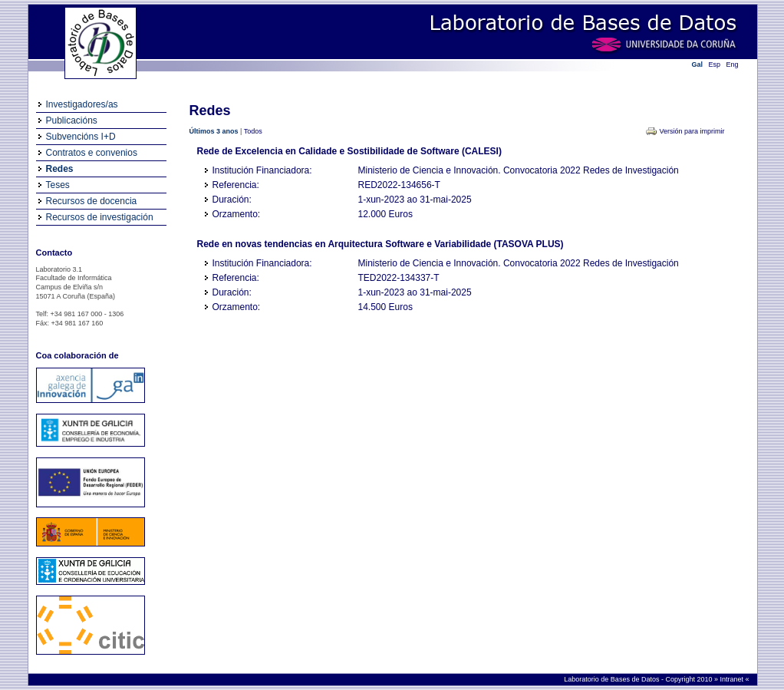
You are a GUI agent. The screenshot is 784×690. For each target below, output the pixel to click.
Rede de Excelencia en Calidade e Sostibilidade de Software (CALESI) (349, 151)
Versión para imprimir (692, 131)
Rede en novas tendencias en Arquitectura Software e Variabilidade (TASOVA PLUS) (380, 244)
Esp (715, 64)
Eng (733, 64)
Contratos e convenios (92, 153)
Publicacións (72, 121)
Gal (698, 64)
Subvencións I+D (81, 137)
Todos (253, 131)
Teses (58, 185)
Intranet (732, 679)
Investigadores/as (82, 104)
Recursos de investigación (100, 217)
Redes (60, 169)
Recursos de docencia (92, 201)
